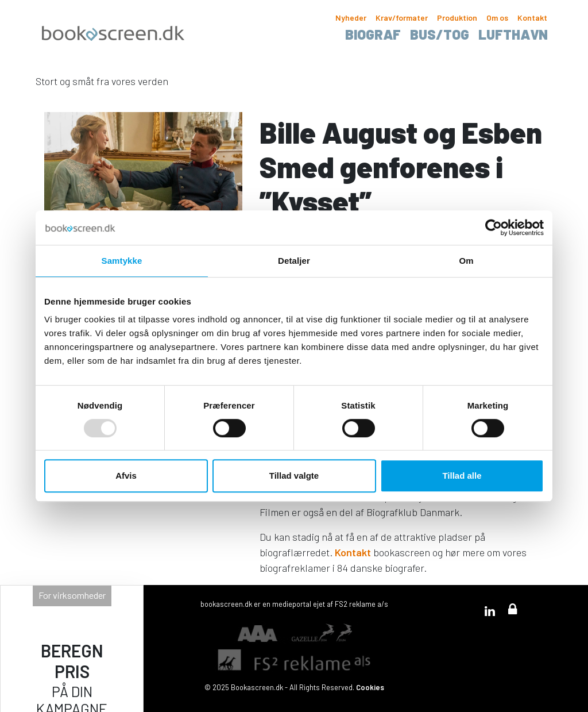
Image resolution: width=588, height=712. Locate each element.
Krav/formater (402, 18)
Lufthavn (513, 34)
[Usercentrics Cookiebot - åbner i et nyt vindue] (494, 228)
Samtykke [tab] (122, 261)
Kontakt (532, 18)
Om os (497, 18)
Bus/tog (440, 34)
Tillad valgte (294, 476)
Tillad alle (462, 476)
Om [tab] (466, 261)
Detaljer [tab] (294, 261)
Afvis (126, 476)
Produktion (457, 18)
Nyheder (351, 18)
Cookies (370, 687)
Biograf (373, 34)
